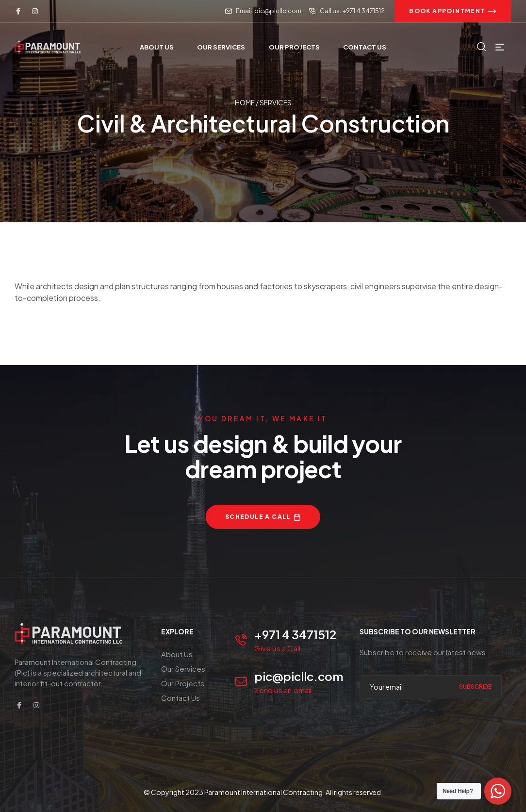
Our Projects (183, 683)
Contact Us (181, 698)
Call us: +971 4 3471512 (352, 11)
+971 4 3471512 (295, 634)
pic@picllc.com (299, 676)
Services (276, 103)
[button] (453, 11)
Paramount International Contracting (263, 792)
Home (245, 103)
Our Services (183, 669)
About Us (177, 654)
